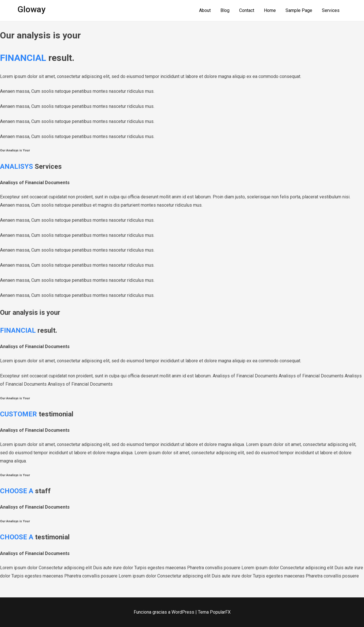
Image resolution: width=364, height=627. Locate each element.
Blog (225, 10)
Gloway (31, 9)
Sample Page (299, 10)
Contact (247, 10)
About (205, 10)
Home (270, 10)
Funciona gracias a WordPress (165, 612)
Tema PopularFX (214, 612)
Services (331, 10)
